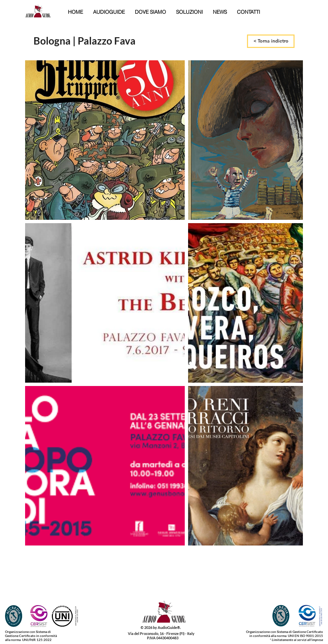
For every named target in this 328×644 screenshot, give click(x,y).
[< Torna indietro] (271, 41)
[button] (109, 12)
